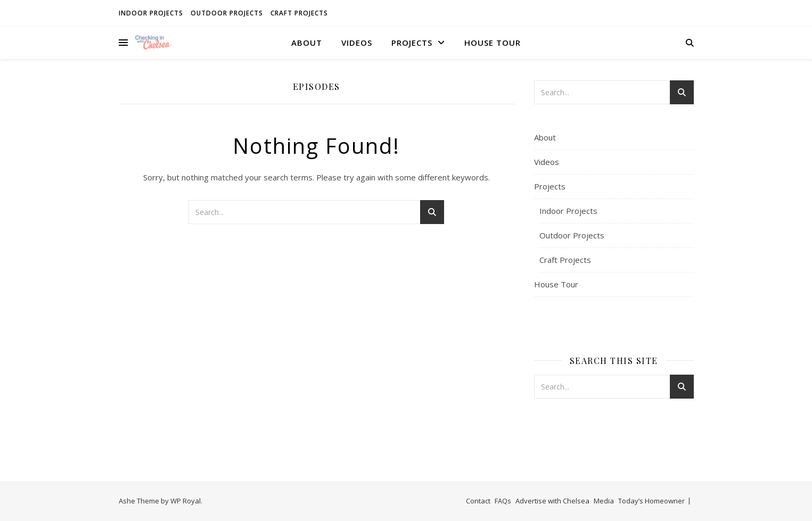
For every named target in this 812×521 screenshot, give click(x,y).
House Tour (493, 43)
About (307, 43)
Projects (412, 43)
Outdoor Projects (227, 13)
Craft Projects (299, 13)
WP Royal (186, 501)
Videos (357, 43)
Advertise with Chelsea (552, 501)
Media (604, 501)
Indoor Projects (151, 13)
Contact (478, 501)
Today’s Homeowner (651, 501)
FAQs (503, 501)
